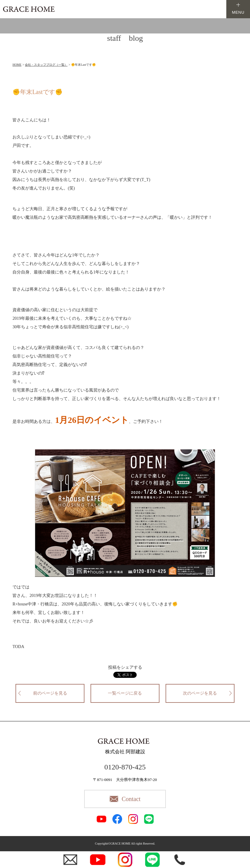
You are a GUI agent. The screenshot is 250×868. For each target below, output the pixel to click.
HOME (17, 65)
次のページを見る (200, 693)
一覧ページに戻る (125, 693)
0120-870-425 (125, 767)
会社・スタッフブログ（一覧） (46, 65)
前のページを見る (50, 693)
